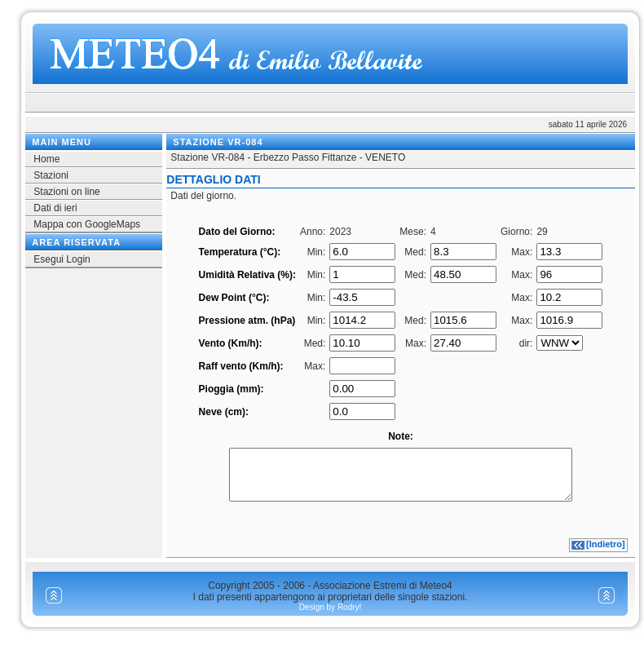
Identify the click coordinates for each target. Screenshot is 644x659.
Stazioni (51, 175)
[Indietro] (606, 554)
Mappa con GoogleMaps (87, 224)
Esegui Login (62, 259)
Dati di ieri (55, 208)
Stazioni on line (66, 192)
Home (46, 159)
